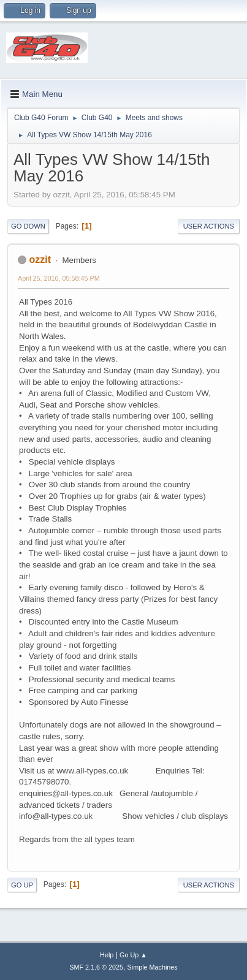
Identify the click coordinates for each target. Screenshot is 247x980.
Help (107, 955)
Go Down (28, 226)
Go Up (22, 885)
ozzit (40, 260)
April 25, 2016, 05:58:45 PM (59, 278)
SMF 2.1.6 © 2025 (96, 967)
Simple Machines (153, 967)
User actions (209, 226)
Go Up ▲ (133, 955)
